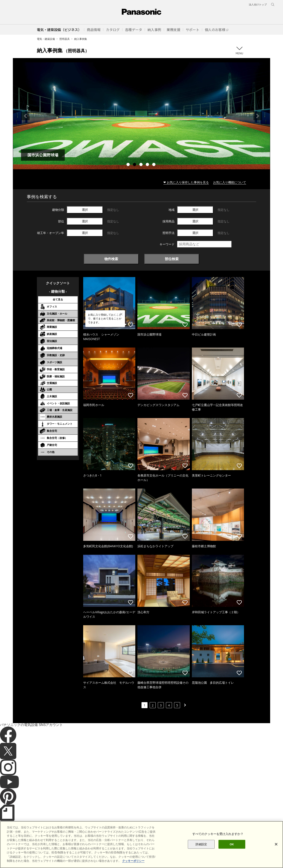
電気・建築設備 (46, 39)
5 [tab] (154, 165)
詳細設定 (201, 844)
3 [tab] (141, 165)
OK (232, 844)
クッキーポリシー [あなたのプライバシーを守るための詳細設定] (133, 861)
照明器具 (65, 39)
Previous (25, 116)
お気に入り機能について (230, 182)
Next (258, 116)
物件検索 (111, 259)
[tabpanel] (141, 116)
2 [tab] (135, 165)
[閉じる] (276, 844)
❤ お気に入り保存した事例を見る (186, 182)
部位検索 (172, 259)
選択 (85, 210)
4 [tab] (148, 165)
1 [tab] (129, 165)
